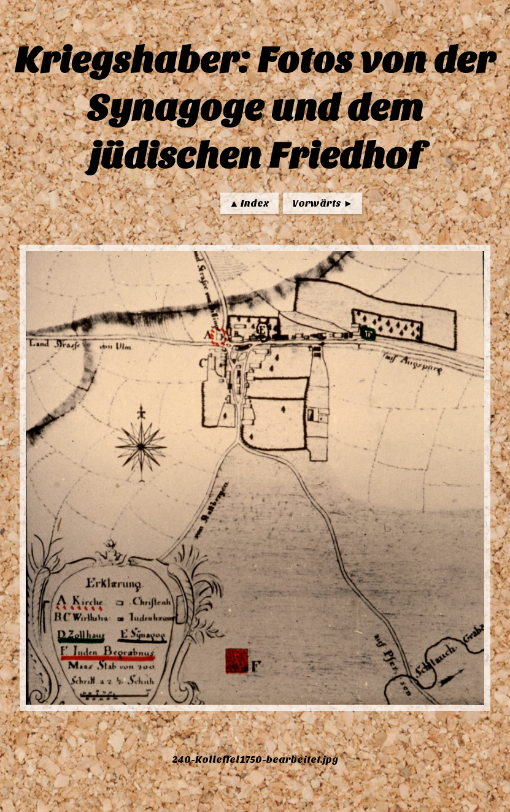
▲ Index (250, 203)
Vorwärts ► (323, 203)
